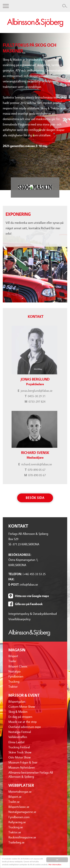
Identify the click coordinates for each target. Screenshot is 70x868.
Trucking (14, 682)
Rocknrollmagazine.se (22, 837)
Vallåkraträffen (18, 737)
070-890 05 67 (37, 470)
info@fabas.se (29, 585)
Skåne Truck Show (20, 752)
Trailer (12, 661)
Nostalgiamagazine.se (22, 812)
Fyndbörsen (16, 677)
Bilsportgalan (17, 702)
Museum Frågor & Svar (23, 762)
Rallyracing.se (17, 822)
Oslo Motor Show (20, 757)
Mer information (55, 865)
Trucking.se (16, 827)
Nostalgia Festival (20, 732)
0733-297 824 (37, 402)
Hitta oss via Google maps (32, 596)
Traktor (13, 687)
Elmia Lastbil (16, 742)
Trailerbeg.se (16, 842)
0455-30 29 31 (37, 396)
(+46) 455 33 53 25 (34, 574)
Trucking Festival (19, 747)
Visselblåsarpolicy (20, 619)
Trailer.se (14, 802)
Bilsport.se (15, 797)
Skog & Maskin (18, 712)
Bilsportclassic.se (19, 807)
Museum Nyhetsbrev (22, 768)
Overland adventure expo (25, 727)
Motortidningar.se (20, 792)
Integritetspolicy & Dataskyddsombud (33, 614)
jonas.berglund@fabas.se (37, 391)
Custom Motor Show (22, 707)
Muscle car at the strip (22, 722)
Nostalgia (14, 671)
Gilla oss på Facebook (29, 604)
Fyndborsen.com (19, 817)
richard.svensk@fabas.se (37, 464)
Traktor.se (15, 832)
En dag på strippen (20, 717)
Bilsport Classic (18, 666)
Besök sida (35, 498)
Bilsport (13, 656)
